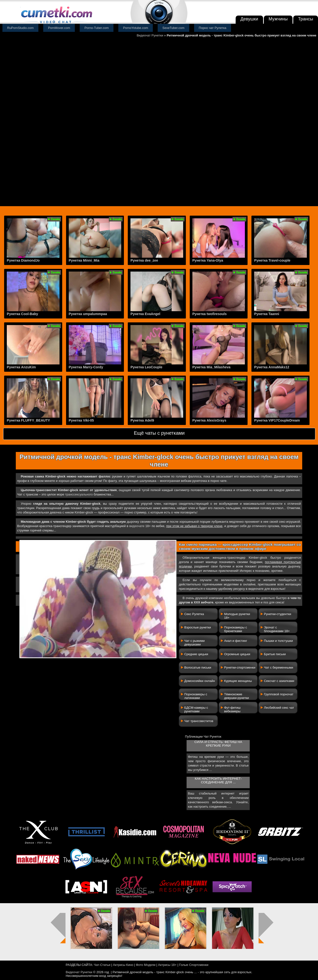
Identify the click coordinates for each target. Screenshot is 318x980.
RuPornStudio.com (21, 28)
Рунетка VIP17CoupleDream (277, 420)
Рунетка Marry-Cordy (86, 367)
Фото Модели (146, 965)
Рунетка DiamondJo (23, 260)
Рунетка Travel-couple (272, 260)
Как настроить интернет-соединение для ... (218, 780)
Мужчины (278, 19)
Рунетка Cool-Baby (22, 314)
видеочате (137, 526)
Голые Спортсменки (194, 965)
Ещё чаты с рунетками (159, 433)
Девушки (249, 19)
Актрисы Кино (123, 965)
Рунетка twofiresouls (210, 314)
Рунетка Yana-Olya (208, 260)
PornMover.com (59, 28)
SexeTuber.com (174, 28)
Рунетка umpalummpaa (88, 314)
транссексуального (79, 494)
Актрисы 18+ (167, 965)
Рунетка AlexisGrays (209, 420)
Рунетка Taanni (267, 314)
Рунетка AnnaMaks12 (272, 367)
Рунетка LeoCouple (146, 367)
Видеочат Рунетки (150, 35)
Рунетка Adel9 (142, 420)
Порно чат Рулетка (213, 28)
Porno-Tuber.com (97, 28)
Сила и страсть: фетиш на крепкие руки (218, 744)
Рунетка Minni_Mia (84, 260)
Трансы (306, 19)
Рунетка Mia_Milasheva (211, 367)
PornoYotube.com (136, 28)
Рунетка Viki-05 (81, 420)
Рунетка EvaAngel (145, 314)
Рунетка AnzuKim (21, 367)
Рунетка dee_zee (144, 260)
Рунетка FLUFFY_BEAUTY (28, 420)
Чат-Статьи (102, 965)
